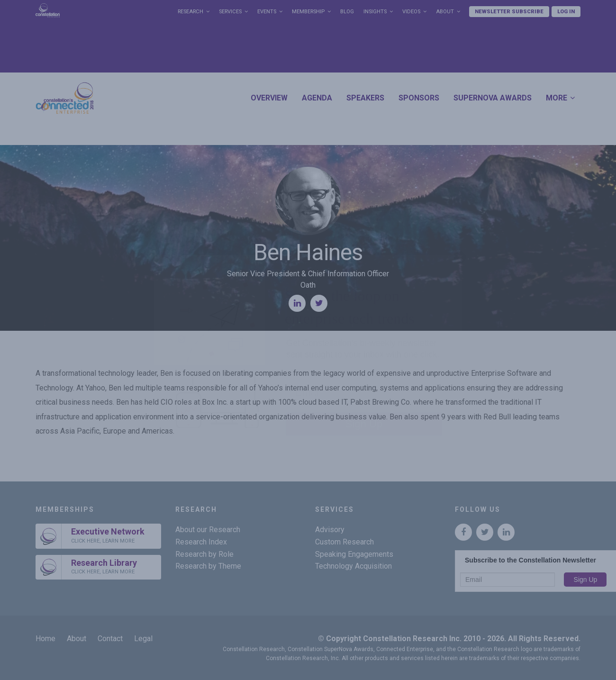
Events (267, 12)
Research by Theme (208, 566)
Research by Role (204, 554)
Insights (375, 12)
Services (230, 12)
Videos (411, 12)
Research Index (201, 542)
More (557, 98)
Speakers (365, 98)
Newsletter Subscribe (509, 12)
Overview (269, 98)
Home (45, 639)
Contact (110, 639)
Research (190, 12)
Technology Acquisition (353, 566)
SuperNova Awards (493, 98)
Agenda (317, 98)
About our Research (208, 530)
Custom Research (344, 542)
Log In (566, 12)
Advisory (330, 530)
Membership (308, 12)
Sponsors (419, 98)
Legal (143, 639)
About (445, 12)
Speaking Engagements (354, 554)
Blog (347, 12)
